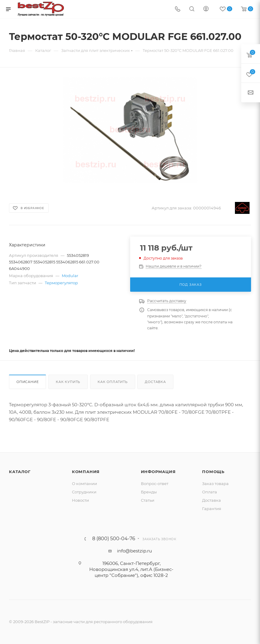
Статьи (148, 500)
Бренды (149, 492)
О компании (84, 484)
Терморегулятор (61, 283)
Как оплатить (113, 382)
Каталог (20, 472)
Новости (80, 500)
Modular (70, 276)
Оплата (210, 492)
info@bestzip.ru (134, 551)
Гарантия (212, 509)
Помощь (213, 472)
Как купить (68, 382)
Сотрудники (84, 492)
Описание (27, 382)
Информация (158, 472)
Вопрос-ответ (155, 484)
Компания (86, 472)
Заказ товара (215, 484)
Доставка (155, 382)
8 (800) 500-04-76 (114, 539)
